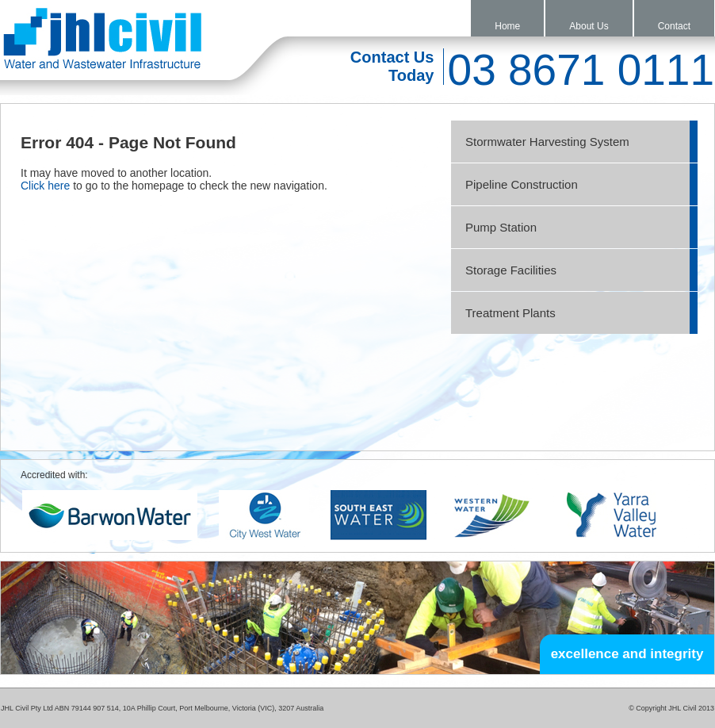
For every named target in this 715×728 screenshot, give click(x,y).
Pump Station (501, 227)
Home (507, 26)
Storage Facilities (511, 270)
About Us (589, 26)
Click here (45, 186)
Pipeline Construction (522, 184)
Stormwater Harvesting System (547, 142)
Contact (674, 26)
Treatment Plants (510, 313)
